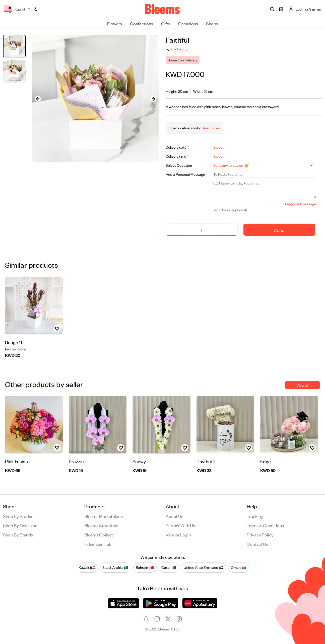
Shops (212, 23)
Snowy (139, 461)
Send (279, 230)
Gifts (166, 23)
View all (302, 385)
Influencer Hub (98, 544)
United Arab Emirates (204, 567)
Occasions (188, 23)
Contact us (257, 544)
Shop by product (19, 516)
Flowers (115, 23)
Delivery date (177, 147)
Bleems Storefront (102, 525)
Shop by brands (18, 534)
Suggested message (300, 204)
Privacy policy (260, 534)
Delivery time (177, 156)
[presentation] (38, 99)
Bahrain (145, 567)
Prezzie (76, 461)
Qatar (169, 567)
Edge (266, 461)
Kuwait (87, 567)
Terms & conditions (265, 525)
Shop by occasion (20, 525)
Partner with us (180, 525)
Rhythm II (206, 461)
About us (174, 516)
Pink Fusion (16, 461)
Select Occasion (179, 165)
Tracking (255, 516)
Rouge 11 (14, 342)
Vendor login (178, 534)
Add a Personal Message (185, 174)
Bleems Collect (99, 534)
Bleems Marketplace (104, 516)
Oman (239, 567)
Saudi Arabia (115, 567)
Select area (210, 128)
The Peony (179, 49)
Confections (142, 23)
